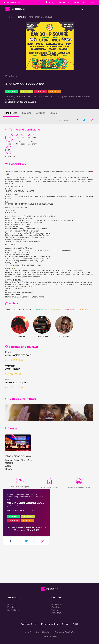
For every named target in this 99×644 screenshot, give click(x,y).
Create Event (88, 3)
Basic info (11, 113)
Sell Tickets (13, 610)
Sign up (62, 2)
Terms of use (29, 624)
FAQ (75, 624)
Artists (41, 113)
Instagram (57, 613)
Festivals (21, 17)
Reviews (27, 113)
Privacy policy (50, 624)
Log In (75, 2)
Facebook (56, 607)
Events (11, 607)
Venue (53, 113)
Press (66, 624)
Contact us (57, 604)
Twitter (55, 610)
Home (11, 17)
